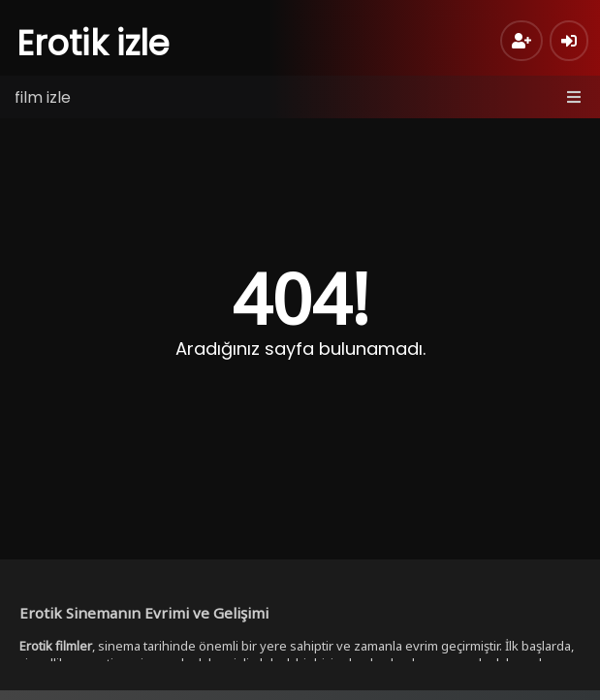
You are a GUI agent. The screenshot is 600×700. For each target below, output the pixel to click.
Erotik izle (94, 43)
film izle (43, 97)
